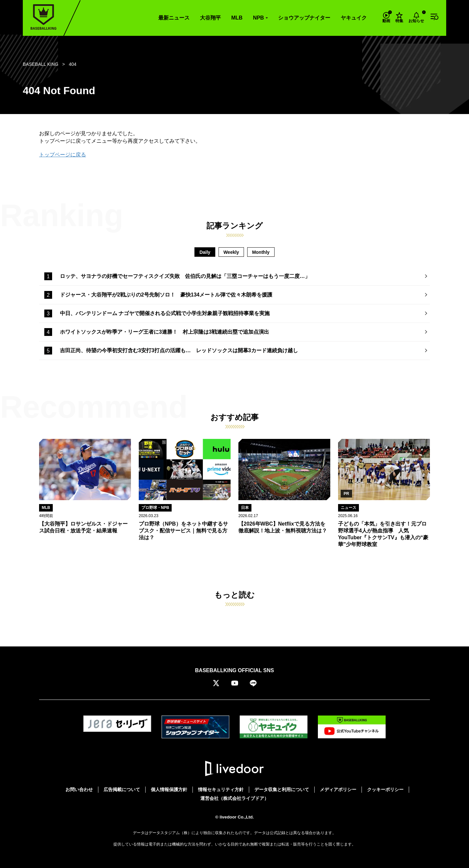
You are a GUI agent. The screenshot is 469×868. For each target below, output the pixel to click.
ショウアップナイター (304, 18)
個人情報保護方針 (169, 789)
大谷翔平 (210, 18)
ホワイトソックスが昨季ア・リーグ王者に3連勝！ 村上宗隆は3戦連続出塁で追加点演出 (164, 332)
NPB (259, 18)
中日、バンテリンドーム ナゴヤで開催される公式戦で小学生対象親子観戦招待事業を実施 (165, 313)
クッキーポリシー (385, 789)
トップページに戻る (63, 155)
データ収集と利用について (282, 789)
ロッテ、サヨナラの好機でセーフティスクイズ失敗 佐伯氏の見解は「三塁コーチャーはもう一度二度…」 (185, 276)
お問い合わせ (79, 789)
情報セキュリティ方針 (221, 789)
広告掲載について (122, 789)
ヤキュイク (354, 18)
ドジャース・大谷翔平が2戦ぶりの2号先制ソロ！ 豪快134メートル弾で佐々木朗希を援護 (166, 295)
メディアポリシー (338, 789)
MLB (237, 18)
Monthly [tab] (261, 252)
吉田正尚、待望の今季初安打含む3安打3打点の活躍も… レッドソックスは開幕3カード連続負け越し (179, 350)
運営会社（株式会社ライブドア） (234, 798)
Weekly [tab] (231, 252)
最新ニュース (174, 18)
